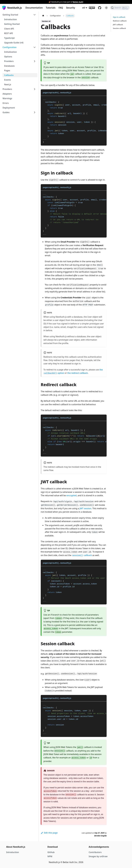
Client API (9, 29)
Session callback (119, 28)
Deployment (9, 108)
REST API (9, 33)
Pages (7, 71)
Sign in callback (119, 17)
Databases (9, 66)
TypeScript (9, 38)
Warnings (7, 98)
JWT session (85, 508)
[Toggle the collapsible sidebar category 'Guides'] (35, 112)
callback (82, 555)
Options (8, 57)
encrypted (71, 495)
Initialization (10, 52)
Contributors (95, 852)
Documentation (34, 8)
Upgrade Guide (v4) (14, 43)
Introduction (10, 19)
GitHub (101, 8)
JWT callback (118, 25)
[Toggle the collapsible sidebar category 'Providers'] (35, 89)
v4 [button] (84, 8)
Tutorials (51, 8)
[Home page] (43, 16)
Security (71, 8)
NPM (50, 856)
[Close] (129, 2)
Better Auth (78, 2)
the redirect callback (78, 373)
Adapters (7, 94)
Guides (6, 112)
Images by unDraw (98, 856)
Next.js (8, 84)
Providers (9, 61)
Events (7, 80)
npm (93, 8)
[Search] (120, 8)
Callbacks (9, 75)
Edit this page (49, 833)
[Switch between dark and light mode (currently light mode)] (106, 8)
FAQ (61, 8)
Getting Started (10, 15)
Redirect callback (120, 21)
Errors (6, 103)
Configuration (10, 47)
